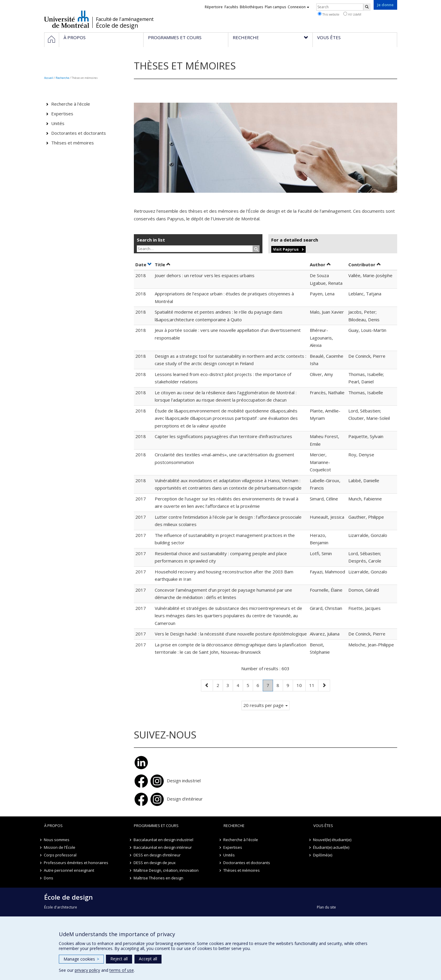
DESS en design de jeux (155, 863)
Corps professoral (60, 855)
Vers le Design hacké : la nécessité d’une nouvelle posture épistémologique (231, 634)
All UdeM (352, 14)
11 (314, 685)
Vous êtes (323, 826)
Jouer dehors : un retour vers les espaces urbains (205, 275)
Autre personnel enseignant (69, 870)
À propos (53, 826)
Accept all (148, 959)
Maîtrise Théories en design (159, 878)
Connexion (298, 7)
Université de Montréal (67, 19)
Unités (58, 123)
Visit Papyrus (286, 249)
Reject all (119, 959)
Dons (49, 878)
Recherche (62, 78)
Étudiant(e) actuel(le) (331, 847)
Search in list (151, 240)
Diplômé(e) (323, 855)
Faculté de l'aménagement (125, 19)
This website (328, 14)
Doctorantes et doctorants (79, 133)
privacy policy (87, 970)
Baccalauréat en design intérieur (163, 847)
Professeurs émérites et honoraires (76, 863)
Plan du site (326, 907)
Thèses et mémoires (73, 143)
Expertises (62, 114)
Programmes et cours (156, 826)
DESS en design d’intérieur (157, 855)
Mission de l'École (60, 847)
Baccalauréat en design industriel (164, 840)
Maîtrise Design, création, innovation (166, 870)
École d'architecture (61, 907)
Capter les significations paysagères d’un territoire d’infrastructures (223, 436)
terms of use (122, 970)
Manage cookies (81, 959)
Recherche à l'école (71, 104)
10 (301, 685)
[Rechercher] (367, 7)
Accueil (49, 78)
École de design (117, 26)
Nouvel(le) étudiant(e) (332, 840)
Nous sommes (57, 840)
